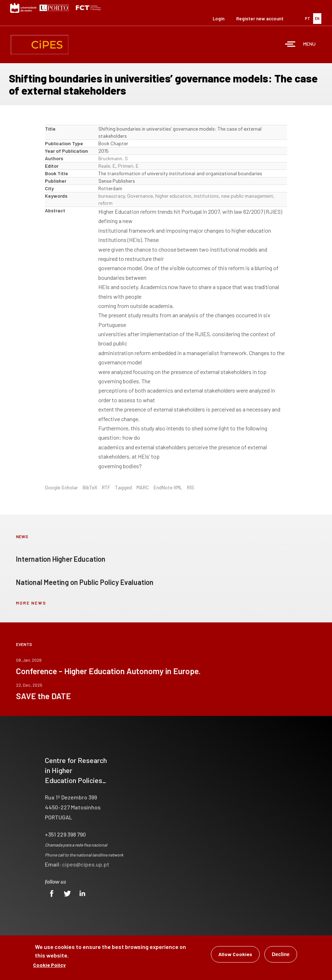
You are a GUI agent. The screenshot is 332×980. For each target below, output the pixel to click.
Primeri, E (128, 166)
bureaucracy (111, 196)
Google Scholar (61, 487)
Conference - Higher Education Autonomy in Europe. (108, 671)
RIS (191, 487)
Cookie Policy (49, 966)
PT (308, 18)
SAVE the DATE (43, 696)
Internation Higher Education (61, 559)
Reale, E (107, 166)
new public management (247, 196)
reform (105, 203)
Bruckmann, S (113, 158)
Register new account (260, 19)
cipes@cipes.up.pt (86, 864)
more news (31, 603)
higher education (173, 196)
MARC (143, 487)
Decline (281, 955)
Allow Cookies (235, 955)
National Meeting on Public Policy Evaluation (85, 582)
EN (317, 18)
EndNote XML (168, 487)
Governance (140, 196)
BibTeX (90, 487)
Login (219, 19)
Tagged (123, 487)
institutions (206, 196)
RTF (106, 487)
